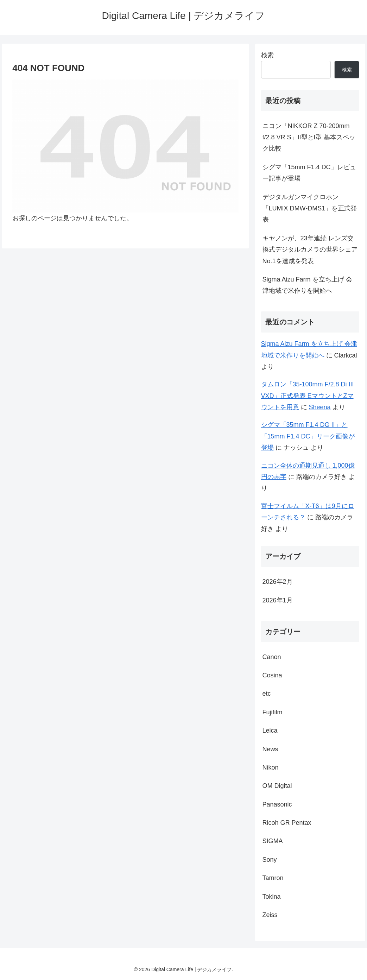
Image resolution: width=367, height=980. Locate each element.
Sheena (320, 407)
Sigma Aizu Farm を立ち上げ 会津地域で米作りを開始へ (307, 285)
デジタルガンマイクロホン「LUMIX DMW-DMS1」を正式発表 (310, 208)
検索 (267, 55)
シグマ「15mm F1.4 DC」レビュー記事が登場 (309, 173)
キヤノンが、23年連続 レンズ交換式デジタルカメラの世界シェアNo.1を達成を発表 (310, 250)
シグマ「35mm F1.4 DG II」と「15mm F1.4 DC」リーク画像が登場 (308, 436)
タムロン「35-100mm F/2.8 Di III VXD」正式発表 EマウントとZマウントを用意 (308, 396)
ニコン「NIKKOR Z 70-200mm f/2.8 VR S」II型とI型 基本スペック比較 (309, 137)
